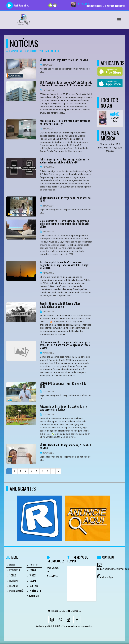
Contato (34, 586)
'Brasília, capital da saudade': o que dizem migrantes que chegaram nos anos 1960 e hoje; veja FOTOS (64, 265)
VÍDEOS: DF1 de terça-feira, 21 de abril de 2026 (64, 60)
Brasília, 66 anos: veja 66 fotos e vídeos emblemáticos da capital (60, 305)
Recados (14, 586)
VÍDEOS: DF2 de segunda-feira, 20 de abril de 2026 (63, 385)
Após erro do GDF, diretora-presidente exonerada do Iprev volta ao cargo (65, 122)
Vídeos (33, 575)
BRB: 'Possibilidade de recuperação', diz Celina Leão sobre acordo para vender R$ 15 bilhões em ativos (66, 84)
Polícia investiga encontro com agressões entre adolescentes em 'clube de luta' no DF (64, 161)
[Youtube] (69, 620)
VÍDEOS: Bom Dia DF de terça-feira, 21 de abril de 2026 (65, 199)
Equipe (33, 580)
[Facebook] (77, 620)
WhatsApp (107, 577)
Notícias (14, 580)
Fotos (33, 570)
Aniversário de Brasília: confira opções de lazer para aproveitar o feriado (64, 408)
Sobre (13, 575)
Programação (17, 591)
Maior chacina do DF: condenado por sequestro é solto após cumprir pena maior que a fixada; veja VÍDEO (64, 224)
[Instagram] (52, 620)
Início (12, 565)
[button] (119, 20)
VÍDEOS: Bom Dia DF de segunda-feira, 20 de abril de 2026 (65, 447)
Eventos (34, 565)
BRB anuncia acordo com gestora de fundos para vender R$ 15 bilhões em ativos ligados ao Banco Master (65, 345)
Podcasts (15, 570)
